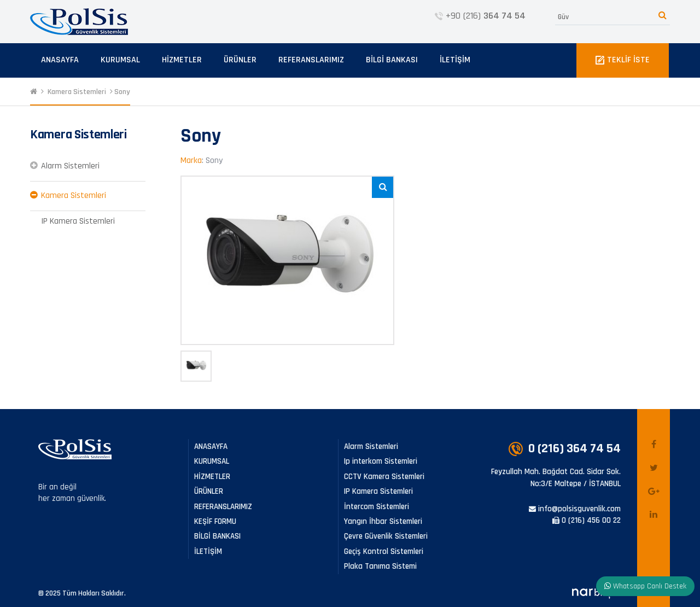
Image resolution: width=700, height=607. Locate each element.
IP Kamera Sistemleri (78, 221)
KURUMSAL (120, 60)
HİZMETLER (182, 60)
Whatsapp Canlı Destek (645, 586)
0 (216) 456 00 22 (587, 520)
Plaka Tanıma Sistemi (380, 566)
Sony (122, 92)
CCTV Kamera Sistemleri (384, 477)
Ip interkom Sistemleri (381, 461)
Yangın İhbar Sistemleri (383, 521)
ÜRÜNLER (240, 60)
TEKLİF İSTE (623, 60)
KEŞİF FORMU (215, 521)
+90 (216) (480, 16)
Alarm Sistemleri (70, 166)
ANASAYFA (60, 60)
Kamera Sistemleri (77, 92)
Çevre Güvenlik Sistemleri (386, 536)
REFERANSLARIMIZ (311, 60)
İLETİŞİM (455, 60)
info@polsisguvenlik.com (575, 509)
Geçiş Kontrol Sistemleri (384, 551)
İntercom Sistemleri (377, 507)
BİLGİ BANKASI (392, 60)
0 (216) (565, 448)
